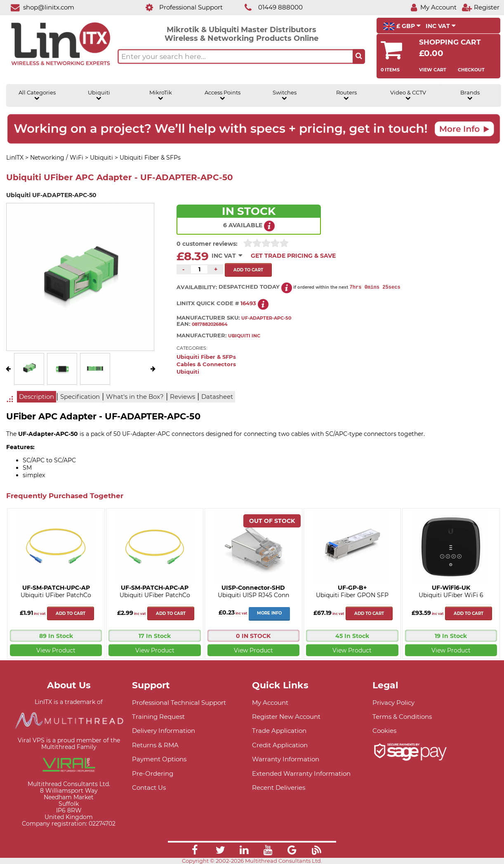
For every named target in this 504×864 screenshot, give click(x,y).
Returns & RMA (155, 745)
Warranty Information (286, 759)
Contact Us (149, 787)
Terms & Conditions (402, 717)
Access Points (223, 95)
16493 (248, 303)
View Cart (433, 70)
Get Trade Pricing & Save (293, 256)
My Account (270, 703)
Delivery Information (164, 731)
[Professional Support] (180, 7)
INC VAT (441, 26)
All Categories (37, 95)
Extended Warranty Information (301, 773)
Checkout (471, 70)
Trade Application (279, 731)
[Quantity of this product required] (199, 269)
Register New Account (286, 717)
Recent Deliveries (279, 787)
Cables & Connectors (206, 364)
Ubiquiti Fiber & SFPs (206, 357)
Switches (285, 95)
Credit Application (280, 745)
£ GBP (402, 26)
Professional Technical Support (179, 703)
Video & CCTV (408, 95)
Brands (470, 95)
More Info (269, 613)
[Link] (195, 851)
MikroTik (161, 95)
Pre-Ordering (153, 773)
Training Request (158, 717)
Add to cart (71, 613)
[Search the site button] (359, 57)
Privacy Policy (393, 703)
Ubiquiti (99, 95)
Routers (346, 95)
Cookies (384, 731)
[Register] (480, 7)
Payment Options (159, 759)
